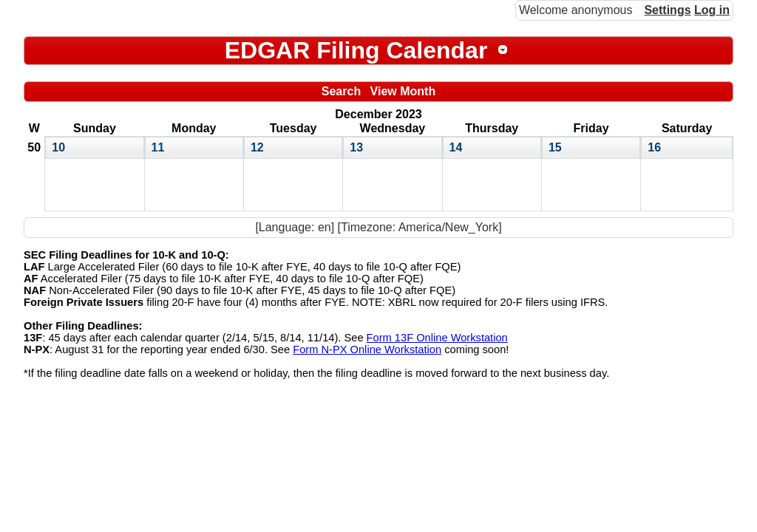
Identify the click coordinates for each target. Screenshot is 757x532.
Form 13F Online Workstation (437, 338)
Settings (667, 10)
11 (158, 147)
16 (654, 147)
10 (58, 147)
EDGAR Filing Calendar (356, 50)
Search (341, 91)
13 (356, 147)
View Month (403, 91)
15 (555, 147)
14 (456, 147)
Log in (712, 10)
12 (257, 147)
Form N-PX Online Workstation (367, 349)
